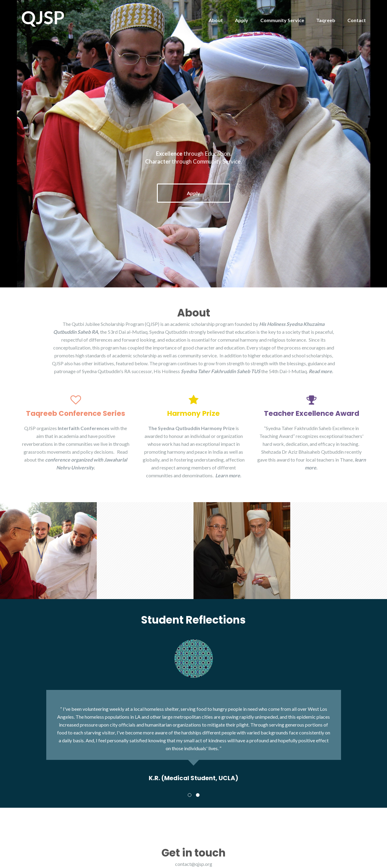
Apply (242, 20)
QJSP (43, 17)
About (216, 20)
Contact (357, 20)
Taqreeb (326, 20)
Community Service (282, 20)
